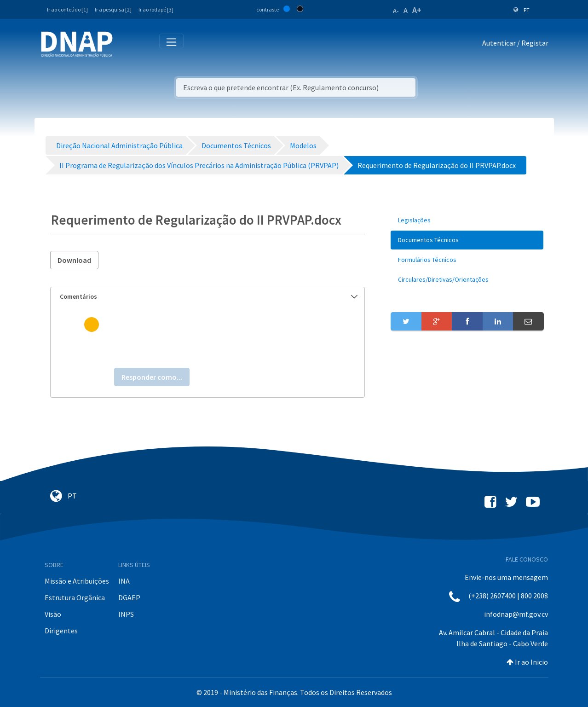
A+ (417, 10)
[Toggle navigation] (126, 45)
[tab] (208, 297)
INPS (126, 614)
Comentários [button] (209, 296)
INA (124, 581)
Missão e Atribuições (77, 581)
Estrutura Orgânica (75, 597)
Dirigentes (61, 631)
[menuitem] (467, 220)
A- (396, 11)
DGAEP (129, 597)
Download (74, 260)
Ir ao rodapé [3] (156, 9)
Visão (53, 614)
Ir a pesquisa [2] (113, 9)
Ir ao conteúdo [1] (67, 9)
